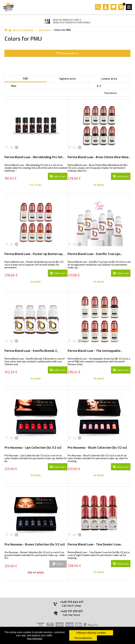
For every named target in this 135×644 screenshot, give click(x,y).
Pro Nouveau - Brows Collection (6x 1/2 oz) (35, 544)
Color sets (44, 30)
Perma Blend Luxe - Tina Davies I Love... (95, 544)
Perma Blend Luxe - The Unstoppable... (95, 351)
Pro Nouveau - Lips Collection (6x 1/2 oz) (33, 448)
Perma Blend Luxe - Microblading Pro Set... (35, 157)
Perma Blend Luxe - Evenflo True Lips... (95, 254)
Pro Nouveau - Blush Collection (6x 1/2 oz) (97, 448)
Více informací (35, 639)
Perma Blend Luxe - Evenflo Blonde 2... (32, 351)
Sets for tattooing (23, 30)
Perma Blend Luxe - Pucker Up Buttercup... (35, 254)
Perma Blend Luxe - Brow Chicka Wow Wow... (99, 157)
